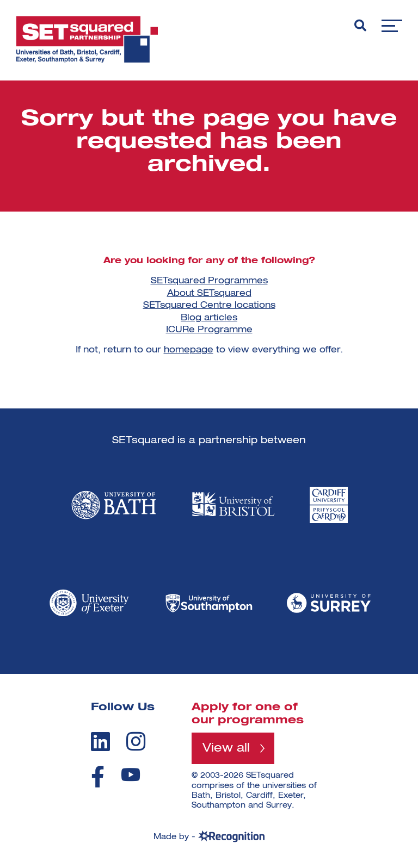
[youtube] (131, 775)
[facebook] (98, 777)
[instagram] (136, 741)
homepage (189, 350)
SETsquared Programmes (209, 281)
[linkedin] (100, 741)
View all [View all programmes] (226, 748)
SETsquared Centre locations (209, 306)
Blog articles (209, 318)
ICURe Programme (209, 330)
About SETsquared (209, 294)
